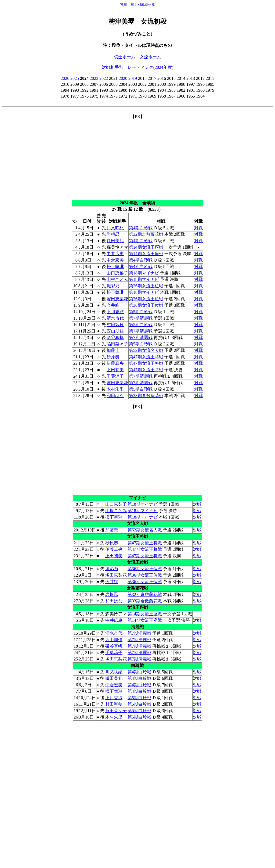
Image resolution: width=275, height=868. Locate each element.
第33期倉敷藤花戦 (146, 396)
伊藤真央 (115, 363)
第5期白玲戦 (141, 312)
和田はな (115, 396)
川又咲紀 (115, 228)
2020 (123, 78)
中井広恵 (115, 254)
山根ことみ (117, 279)
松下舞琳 (115, 267)
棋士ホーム (125, 57)
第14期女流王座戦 (146, 247)
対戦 (198, 228)
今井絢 (113, 305)
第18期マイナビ (144, 273)
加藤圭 (113, 350)
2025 (75, 78)
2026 (65, 78)
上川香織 (115, 312)
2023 (94, 78)
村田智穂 (115, 325)
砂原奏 (113, 357)
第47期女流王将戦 (146, 357)
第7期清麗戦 (141, 318)
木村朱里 (115, 389)
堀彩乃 (113, 286)
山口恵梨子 (117, 273)
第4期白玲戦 (141, 228)
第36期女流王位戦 (146, 286)
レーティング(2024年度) (151, 67)
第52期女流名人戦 (146, 350)
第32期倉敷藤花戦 (146, 234)
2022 (104, 78)
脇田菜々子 (117, 344)
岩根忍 (113, 234)
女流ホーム (150, 57)
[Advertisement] (137, 157)
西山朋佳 (115, 331)
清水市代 (115, 318)
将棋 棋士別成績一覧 (137, 4)
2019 (133, 78)
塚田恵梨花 (117, 299)
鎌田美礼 (115, 241)
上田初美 (115, 370)
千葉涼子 (115, 376)
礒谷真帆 (115, 337)
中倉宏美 (115, 260)
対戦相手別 (113, 67)
